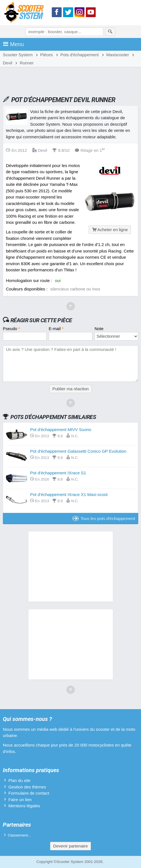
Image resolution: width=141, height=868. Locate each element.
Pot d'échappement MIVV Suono (61, 430)
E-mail (56, 329)
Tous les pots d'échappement (104, 518)
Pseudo (11, 329)
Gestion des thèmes (27, 787)
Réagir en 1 (90, 150)
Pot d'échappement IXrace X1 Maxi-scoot (69, 494)
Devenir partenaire (70, 846)
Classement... (20, 835)
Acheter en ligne (110, 230)
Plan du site (19, 780)
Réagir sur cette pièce (41, 320)
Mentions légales (24, 806)
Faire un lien (20, 800)
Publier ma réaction (70, 389)
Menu (13, 44)
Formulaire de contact (29, 793)
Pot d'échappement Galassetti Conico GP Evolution (78, 451)
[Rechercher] (110, 32)
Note (99, 329)
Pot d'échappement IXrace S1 (58, 473)
